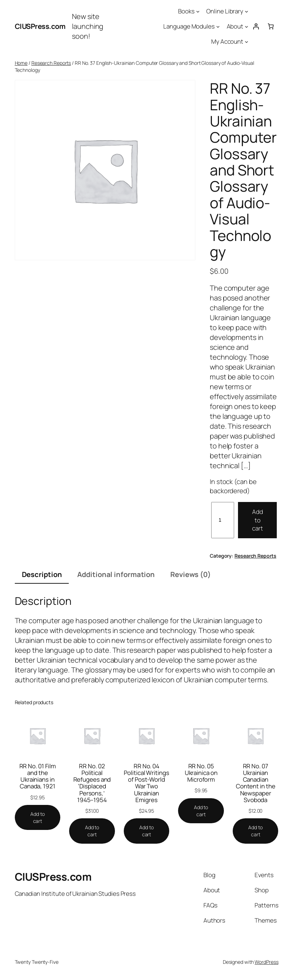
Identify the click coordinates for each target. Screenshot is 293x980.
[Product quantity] (223, 520)
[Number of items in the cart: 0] (271, 27)
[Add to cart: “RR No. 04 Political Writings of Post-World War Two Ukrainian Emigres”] (147, 831)
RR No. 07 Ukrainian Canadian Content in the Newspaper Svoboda (256, 783)
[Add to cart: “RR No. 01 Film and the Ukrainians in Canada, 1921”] (38, 817)
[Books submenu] (198, 11)
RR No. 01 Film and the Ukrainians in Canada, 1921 (38, 776)
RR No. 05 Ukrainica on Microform (201, 773)
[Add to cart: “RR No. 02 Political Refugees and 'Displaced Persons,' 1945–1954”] (92, 831)
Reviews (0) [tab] (191, 574)
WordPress (266, 962)
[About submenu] (246, 26)
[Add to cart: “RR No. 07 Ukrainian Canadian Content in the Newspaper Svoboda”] (256, 831)
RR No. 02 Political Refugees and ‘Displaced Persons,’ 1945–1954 (92, 783)
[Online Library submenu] (246, 11)
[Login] (256, 27)
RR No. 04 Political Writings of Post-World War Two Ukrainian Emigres (146, 783)
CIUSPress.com (40, 26)
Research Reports (51, 63)
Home (21, 63)
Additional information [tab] (116, 574)
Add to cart (258, 520)
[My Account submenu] (246, 42)
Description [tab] (42, 574)
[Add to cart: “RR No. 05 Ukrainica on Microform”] (201, 811)
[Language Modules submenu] (218, 26)
